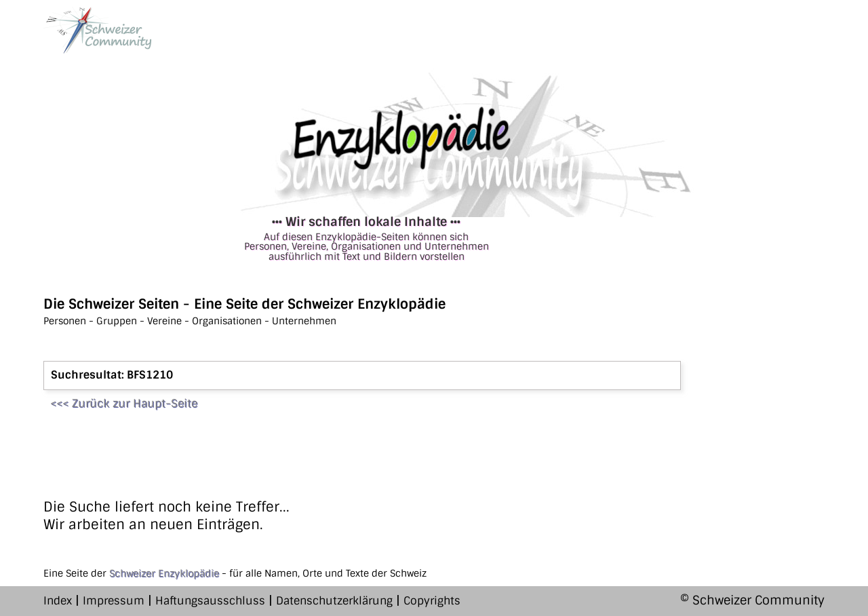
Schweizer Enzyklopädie (164, 573)
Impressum (114, 601)
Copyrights (432, 601)
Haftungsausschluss (210, 601)
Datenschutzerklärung (334, 601)
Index (58, 601)
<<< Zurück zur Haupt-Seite (124, 403)
